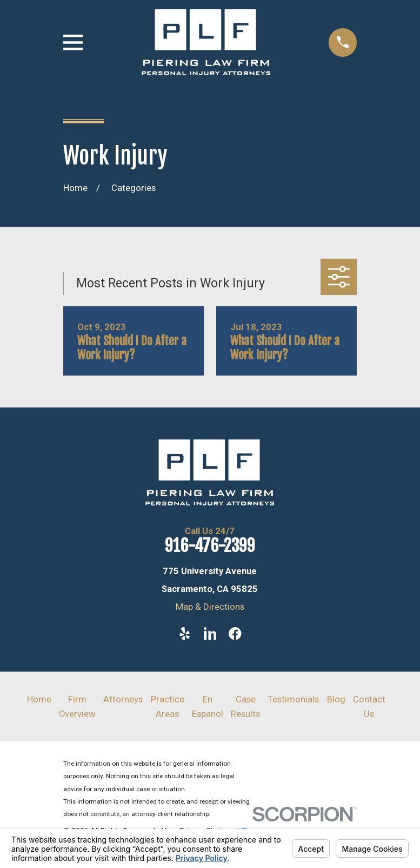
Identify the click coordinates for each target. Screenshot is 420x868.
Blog (336, 699)
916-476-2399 (210, 546)
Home (39, 699)
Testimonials (293, 699)
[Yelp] (185, 633)
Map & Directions (210, 607)
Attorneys (123, 699)
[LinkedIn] (210, 633)
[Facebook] (235, 633)
